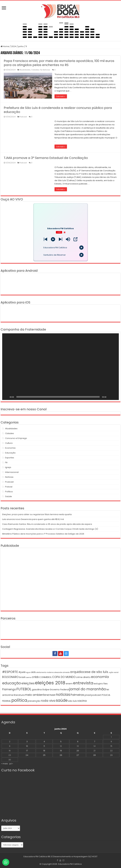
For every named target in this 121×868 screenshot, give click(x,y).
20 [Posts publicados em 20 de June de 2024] (78, 751)
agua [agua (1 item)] (28, 672)
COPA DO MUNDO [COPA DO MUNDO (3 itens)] (64, 677)
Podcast (23, 117)
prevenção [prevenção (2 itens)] (34, 701)
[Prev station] (60, 239)
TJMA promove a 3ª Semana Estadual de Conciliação (46, 158)
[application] (60, 367)
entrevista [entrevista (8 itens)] (83, 683)
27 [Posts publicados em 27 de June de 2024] (78, 755)
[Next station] (46, 239)
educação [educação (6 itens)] (12, 683)
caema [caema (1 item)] (28, 677)
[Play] (53, 239)
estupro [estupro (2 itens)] (98, 683)
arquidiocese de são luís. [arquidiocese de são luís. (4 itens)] (89, 672)
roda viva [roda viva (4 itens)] (48, 701)
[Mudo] (110, 397)
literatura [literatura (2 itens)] (19, 695)
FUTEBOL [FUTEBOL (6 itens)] (24, 689)
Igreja (8, 467)
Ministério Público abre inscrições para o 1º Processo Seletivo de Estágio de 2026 (43, 534)
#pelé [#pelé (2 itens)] (22, 672)
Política (9, 492)
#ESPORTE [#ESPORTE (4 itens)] (10, 672)
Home (5, 46)
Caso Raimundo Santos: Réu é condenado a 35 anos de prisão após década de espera (47, 524)
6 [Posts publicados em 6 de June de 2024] (78, 742)
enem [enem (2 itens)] (69, 683)
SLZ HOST (93, 857)
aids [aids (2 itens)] (33, 672)
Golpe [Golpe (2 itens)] (46, 689)
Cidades (35, 70)
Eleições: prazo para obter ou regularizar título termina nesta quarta (37, 514)
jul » (11, 764)
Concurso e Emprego (16, 438)
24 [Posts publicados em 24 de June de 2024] (27, 755)
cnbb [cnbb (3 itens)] (35, 677)
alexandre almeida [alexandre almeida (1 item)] (62, 672)
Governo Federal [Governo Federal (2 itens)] (59, 689)
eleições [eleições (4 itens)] (28, 683)
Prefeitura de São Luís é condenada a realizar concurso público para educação (58, 110)
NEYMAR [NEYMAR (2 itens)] (51, 695)
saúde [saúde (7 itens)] (62, 700)
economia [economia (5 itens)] (100, 677)
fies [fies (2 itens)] (105, 683)
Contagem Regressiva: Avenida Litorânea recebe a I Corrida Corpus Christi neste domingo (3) (50, 529)
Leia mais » (61, 96)
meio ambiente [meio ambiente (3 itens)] (35, 695)
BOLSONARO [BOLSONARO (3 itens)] (10, 677)
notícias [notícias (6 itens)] (63, 694)
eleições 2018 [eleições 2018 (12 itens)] (50, 683)
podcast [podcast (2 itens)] (96, 695)
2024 (14, 46)
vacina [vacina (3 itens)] (82, 701)
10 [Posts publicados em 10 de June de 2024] (27, 746)
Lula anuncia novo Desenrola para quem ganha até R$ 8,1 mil (33, 519)
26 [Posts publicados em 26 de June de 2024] (61, 755)
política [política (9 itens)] (19, 700)
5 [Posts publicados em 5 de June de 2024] (61, 742)
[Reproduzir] (6, 397)
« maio (5, 764)
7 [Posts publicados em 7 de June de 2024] (95, 742)
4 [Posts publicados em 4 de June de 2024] (44, 742)
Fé (41, 70)
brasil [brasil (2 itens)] (22, 677)
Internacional (12, 472)
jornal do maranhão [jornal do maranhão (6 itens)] (88, 689)
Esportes (10, 458)
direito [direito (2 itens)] (87, 677)
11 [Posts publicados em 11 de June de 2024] (44, 746)
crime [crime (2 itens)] (79, 677)
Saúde (9, 496)
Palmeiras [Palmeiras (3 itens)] (77, 695)
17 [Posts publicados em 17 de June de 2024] (27, 751)
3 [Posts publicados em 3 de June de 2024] (27, 742)
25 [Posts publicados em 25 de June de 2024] (44, 755)
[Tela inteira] (115, 397)
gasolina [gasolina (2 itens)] (37, 689)
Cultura (9, 443)
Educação (10, 453)
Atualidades (25, 70)
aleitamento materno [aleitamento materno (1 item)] (45, 672)
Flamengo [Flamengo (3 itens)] (9, 689)
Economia (10, 448)
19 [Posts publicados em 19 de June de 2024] (61, 751)
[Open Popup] (75, 239)
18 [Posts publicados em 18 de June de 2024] (44, 751)
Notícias (46, 70)
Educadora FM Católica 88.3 (38, 857)
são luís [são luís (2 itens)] (72, 701)
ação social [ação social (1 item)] (114, 672)
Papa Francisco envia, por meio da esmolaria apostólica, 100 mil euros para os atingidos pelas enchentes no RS (59, 63)
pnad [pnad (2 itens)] (88, 695)
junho (21, 46)
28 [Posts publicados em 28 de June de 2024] (94, 755)
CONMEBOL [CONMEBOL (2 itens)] (45, 677)
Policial (9, 487)
